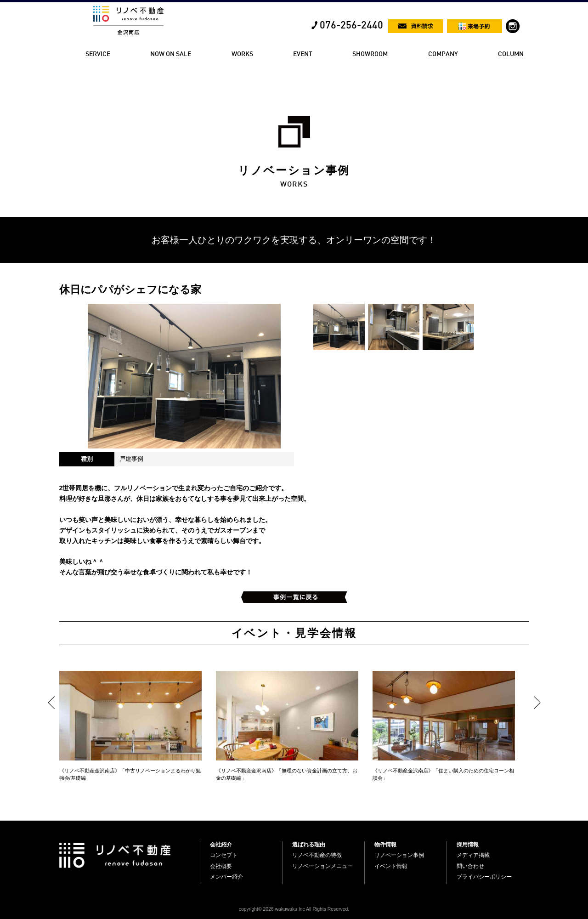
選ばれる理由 (309, 845)
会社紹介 (221, 845)
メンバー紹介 (226, 877)
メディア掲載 (473, 855)
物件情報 (385, 845)
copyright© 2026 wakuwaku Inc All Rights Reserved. (294, 909)
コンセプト (224, 855)
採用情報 (468, 845)
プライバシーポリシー (484, 877)
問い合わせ (470, 866)
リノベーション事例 (399, 855)
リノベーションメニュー (322, 866)
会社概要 (221, 866)
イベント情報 (391, 866)
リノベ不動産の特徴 (317, 855)
